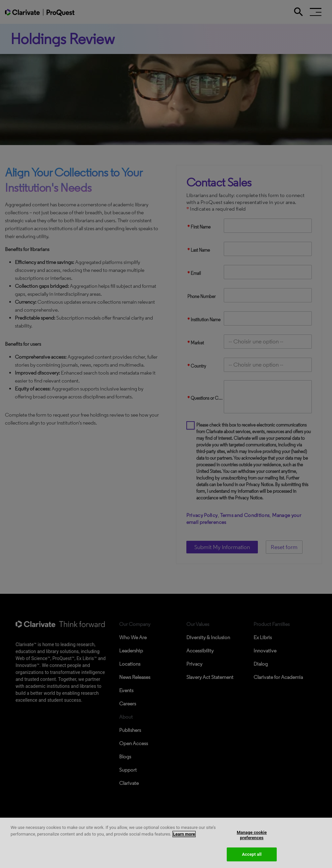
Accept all (252, 854)
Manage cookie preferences (252, 835)
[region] (166, 843)
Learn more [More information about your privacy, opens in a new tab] (184, 834)
